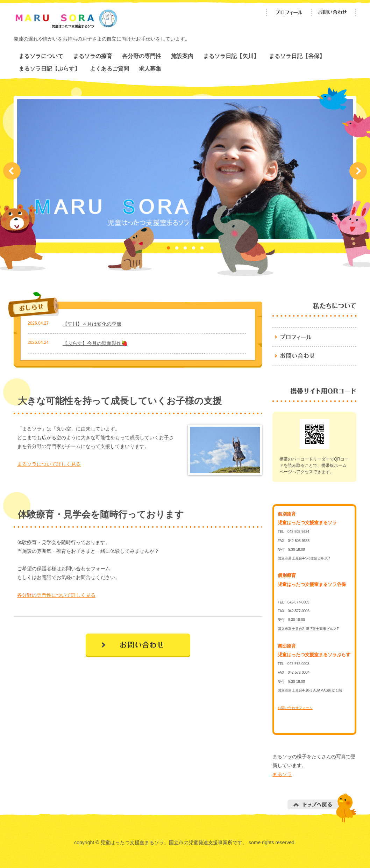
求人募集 (150, 68)
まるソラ (282, 774)
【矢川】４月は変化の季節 (92, 324)
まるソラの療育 (93, 56)
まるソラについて (41, 56)
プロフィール (289, 12)
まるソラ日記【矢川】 (231, 56)
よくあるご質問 (109, 68)
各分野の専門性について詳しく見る (56, 595)
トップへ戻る (322, 808)
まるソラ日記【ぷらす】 (49, 68)
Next (358, 171)
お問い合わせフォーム (295, 708)
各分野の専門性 (142, 56)
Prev (12, 171)
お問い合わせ (334, 12)
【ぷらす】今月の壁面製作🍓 (95, 343)
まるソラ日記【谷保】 (297, 56)
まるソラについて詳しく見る (49, 464)
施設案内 (182, 56)
